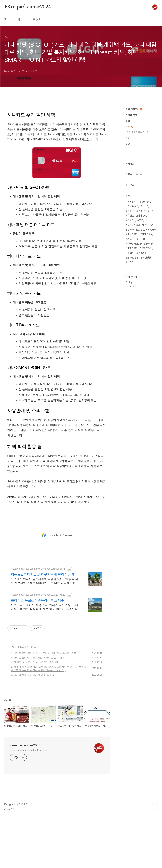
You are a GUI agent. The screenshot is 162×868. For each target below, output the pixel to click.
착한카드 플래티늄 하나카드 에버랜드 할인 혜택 (38, 708)
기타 (128, 246)
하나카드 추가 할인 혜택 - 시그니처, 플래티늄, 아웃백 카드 (44, 703)
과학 (129, 235)
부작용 (140, 328)
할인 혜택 (130, 319)
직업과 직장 (131, 223)
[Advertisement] (57, 132)
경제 (14, 697)
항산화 (147, 319)
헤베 (154, 319)
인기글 (139, 281)
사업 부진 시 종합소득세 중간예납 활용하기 (35, 712)
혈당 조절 (141, 347)
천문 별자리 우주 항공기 (138, 240)
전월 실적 (130, 361)
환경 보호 (130, 337)
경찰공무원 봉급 (133, 333)
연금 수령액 (149, 351)
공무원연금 (141, 361)
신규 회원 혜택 (132, 314)
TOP (155, 856)
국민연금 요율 (146, 342)
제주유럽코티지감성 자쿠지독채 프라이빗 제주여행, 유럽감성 (44, 625)
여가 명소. (130, 347)
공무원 (139, 319)
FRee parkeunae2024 (27, 7)
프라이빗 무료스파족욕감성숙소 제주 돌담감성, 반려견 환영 (45, 651)
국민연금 (144, 314)
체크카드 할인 (148, 333)
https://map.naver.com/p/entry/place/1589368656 (38, 619)
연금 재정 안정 (132, 365)
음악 (128, 252)
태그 (20, 20)
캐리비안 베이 (132, 309)
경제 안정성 (146, 365)
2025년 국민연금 (134, 351)
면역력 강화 (141, 323)
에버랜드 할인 (132, 342)
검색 (147, 7)
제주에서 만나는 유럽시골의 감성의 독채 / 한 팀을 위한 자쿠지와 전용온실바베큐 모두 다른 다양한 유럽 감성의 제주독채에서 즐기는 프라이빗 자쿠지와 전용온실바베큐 (46, 631)
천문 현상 (140, 337)
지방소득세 (130, 328)
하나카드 (129, 370)
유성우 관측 (145, 309)
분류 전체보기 (134, 217)
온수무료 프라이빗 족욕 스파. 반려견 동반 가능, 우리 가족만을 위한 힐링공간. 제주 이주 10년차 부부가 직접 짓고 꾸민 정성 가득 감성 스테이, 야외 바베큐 (46, 657)
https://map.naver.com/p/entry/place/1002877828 (38, 645)
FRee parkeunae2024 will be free (28, 800)
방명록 (37, 20)
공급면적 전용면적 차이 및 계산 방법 (31, 725)
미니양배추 (151, 337)
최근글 (129, 281)
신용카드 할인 (146, 356)
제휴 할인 (130, 323)
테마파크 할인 (132, 356)
